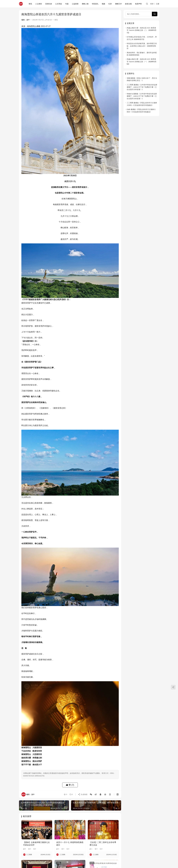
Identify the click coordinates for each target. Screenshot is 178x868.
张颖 (128, 78)
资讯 (30, 4)
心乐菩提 (59, 4)
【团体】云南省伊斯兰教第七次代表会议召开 (36, 844)
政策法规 (128, 4)
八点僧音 (39, 4)
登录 (152, 4)
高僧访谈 (49, 4)
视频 (103, 4)
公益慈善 (75, 4)
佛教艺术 (118, 4)
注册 (158, 4)
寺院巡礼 (95, 4)
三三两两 (130, 85)
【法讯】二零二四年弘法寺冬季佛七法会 (103, 844)
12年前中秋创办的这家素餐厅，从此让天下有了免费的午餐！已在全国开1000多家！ (142, 87)
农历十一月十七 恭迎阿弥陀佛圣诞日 (70, 844)
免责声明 (138, 4)
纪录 (110, 4)
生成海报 (83, 794)
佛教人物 (85, 4)
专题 (67, 4)
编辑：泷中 (26, 20)
